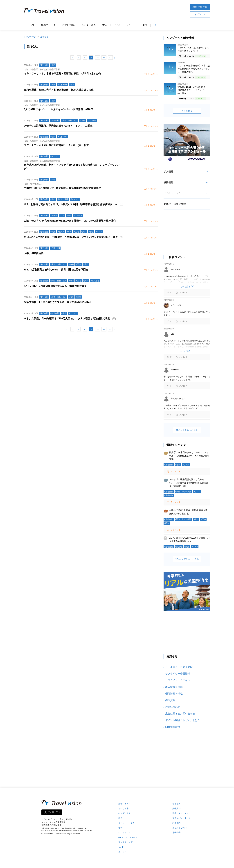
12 (110, 58)
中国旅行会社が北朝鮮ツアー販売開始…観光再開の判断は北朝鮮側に (62, 188)
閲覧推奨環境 (173, 727)
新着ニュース (48, 25)
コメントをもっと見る (187, 430)
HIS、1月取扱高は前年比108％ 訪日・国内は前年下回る (56, 270)
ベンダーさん (88, 25)
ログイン (200, 15)
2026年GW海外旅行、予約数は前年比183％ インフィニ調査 (58, 126)
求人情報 (169, 171)
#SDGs (195, 547)
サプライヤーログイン (178, 680)
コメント (153, 74)
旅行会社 (44, 37)
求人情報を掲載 (174, 687)
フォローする (54, 812)
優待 (145, 25)
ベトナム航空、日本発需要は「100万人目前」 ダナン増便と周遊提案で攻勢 (67, 318)
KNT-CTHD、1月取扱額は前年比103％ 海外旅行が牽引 (55, 286)
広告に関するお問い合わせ (180, 714)
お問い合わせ (173, 707)
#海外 (196, 519)
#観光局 (179, 547)
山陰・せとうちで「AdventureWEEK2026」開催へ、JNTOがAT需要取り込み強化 (70, 221)
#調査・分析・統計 (183, 492)
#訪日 (167, 523)
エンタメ (122, 852)
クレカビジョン (125, 833)
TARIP (121, 847)
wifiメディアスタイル (128, 837)
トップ (31, 25)
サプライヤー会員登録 (178, 674)
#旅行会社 (169, 465)
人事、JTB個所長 (34, 253)
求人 (105, 25)
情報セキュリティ (180, 813)
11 (104, 58)
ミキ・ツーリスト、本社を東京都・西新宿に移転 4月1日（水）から (63, 74)
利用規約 (176, 823)
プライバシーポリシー (182, 818)
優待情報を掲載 (174, 694)
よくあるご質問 (179, 828)
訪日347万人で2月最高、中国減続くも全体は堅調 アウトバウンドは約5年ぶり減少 (71, 237)
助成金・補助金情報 (175, 204)
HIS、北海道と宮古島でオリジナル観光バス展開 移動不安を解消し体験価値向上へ (71, 204)
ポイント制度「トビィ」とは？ (183, 720)
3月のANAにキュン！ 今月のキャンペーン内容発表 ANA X (58, 109)
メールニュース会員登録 (179, 667)
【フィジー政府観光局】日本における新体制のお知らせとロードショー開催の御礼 (194, 69)
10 (98, 58)
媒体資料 (170, 700)
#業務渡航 (169, 495)
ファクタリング (125, 842)
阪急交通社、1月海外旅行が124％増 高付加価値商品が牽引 (58, 302)
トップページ (30, 37)
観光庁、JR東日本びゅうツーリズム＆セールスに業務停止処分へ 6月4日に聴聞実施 (189, 456)
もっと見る (187, 111)
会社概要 (176, 804)
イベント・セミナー (125, 25)
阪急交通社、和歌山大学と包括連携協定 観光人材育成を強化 (59, 90)
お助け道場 (68, 25)
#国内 (203, 519)
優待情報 (169, 182)
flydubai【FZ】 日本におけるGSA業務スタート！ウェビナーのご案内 (193, 90)
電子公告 (176, 833)
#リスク (186, 465)
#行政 (178, 465)
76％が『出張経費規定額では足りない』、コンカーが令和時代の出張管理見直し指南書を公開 (189, 483)
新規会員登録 (200, 7)
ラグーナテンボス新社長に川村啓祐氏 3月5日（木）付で (56, 145)
